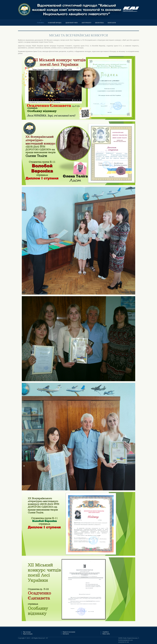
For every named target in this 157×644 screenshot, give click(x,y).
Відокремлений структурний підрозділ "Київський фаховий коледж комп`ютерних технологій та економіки (77, 7)
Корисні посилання (69, 632)
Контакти (112, 23)
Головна (41, 23)
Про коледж (27, 632)
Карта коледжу (28, 634)
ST (47, 638)
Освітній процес (55, 23)
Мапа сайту (106, 634)
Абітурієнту (86, 23)
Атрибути (106, 632)
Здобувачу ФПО (72, 23)
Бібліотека (100, 23)
